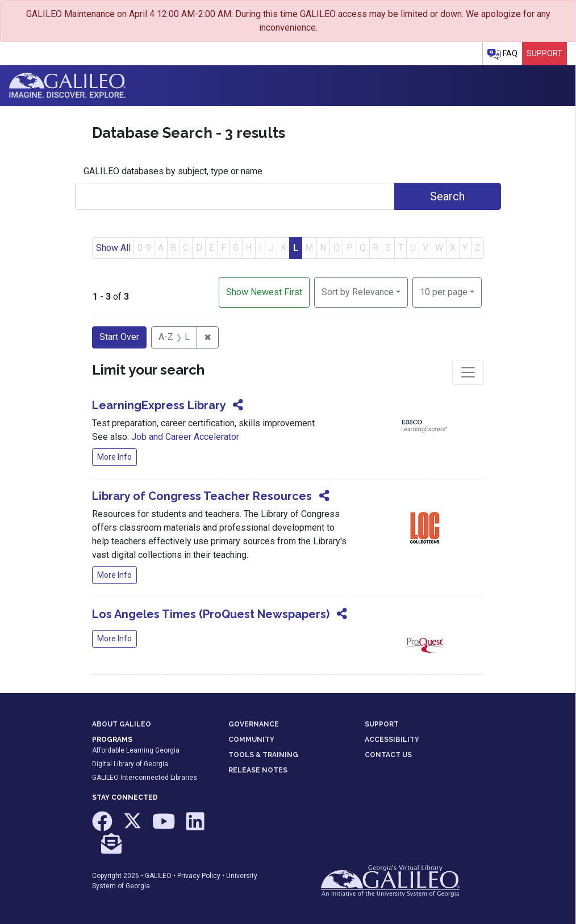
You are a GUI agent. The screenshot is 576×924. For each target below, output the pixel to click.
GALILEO (158, 876)
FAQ (502, 54)
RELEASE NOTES (258, 770)
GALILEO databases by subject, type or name (173, 171)
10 (444, 291)
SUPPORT (382, 724)
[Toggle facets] (468, 372)
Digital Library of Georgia (130, 764)
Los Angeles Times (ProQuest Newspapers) (211, 614)
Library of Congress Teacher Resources (202, 496)
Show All (113, 248)
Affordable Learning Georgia (136, 750)
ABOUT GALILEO (122, 724)
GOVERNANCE (254, 724)
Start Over (119, 337)
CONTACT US (388, 755)
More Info (114, 457)
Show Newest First (264, 292)
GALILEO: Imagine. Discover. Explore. (67, 86)
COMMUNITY (251, 740)
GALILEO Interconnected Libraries (145, 778)
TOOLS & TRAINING (263, 755)
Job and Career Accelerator (185, 437)
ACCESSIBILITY (392, 740)
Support (544, 53)
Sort (358, 292)
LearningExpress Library (159, 405)
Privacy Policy (199, 876)
